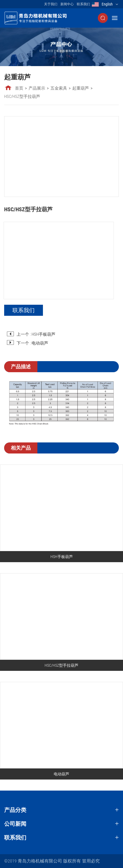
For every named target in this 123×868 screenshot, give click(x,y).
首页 (19, 88)
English (107, 4)
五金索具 (59, 88)
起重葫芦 (81, 88)
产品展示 (37, 88)
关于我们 (51, 4)
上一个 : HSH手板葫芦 (36, 334)
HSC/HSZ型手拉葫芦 (22, 97)
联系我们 (83, 4)
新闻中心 (67, 4)
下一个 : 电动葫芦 (32, 343)
